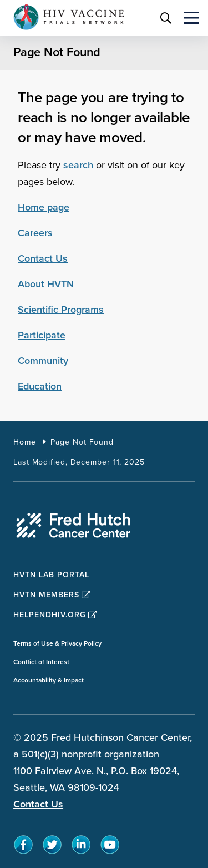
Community (43, 361)
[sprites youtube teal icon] (110, 845)
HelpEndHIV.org (55, 615)
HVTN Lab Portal (51, 575)
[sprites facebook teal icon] (23, 845)
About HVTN (46, 284)
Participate (42, 335)
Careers (35, 233)
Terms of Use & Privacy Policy (57, 644)
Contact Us (43, 258)
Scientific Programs (61, 310)
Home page (44, 207)
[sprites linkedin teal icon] (81, 845)
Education (40, 386)
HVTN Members (52, 595)
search (78, 165)
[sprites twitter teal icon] (52, 845)
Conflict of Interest (41, 662)
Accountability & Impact (49, 680)
